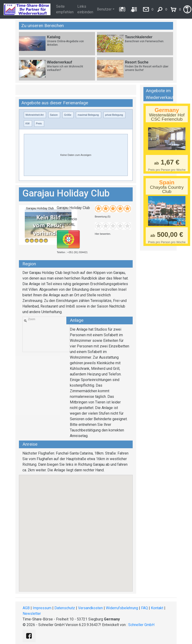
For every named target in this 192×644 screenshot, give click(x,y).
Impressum (42, 608)
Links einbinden (85, 9)
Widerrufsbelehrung (122, 608)
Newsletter (32, 614)
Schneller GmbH (141, 625)
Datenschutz (65, 608)
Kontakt (157, 608)
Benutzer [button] (104, 9)
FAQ (144, 608)
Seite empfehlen (65, 9)
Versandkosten (90, 608)
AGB (26, 608)
